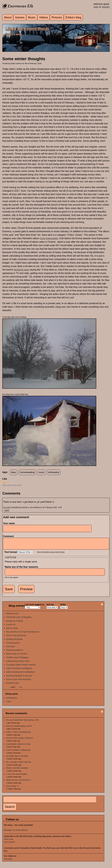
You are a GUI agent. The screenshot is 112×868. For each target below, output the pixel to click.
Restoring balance (15, 652)
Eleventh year (13, 685)
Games (20, 17)
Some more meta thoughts (19, 681)
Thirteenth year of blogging (19, 619)
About (8, 17)
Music (32, 17)
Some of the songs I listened (20, 740)
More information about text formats (51, 554)
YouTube (8, 861)
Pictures (57, 17)
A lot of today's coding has (18, 752)
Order (63, 607)
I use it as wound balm (17, 776)
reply (7, 510)
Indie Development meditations (21, 674)
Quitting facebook (14, 641)
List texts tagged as (35, 607)
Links (9, 704)
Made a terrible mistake (17, 770)
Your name (9, 523)
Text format (11, 554)
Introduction (12, 700)
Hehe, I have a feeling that (19, 734)
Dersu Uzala (12, 630)
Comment (9, 536)
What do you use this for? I (19, 782)
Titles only (9, 841)
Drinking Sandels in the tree (19, 678)
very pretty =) (12, 788)
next (21, 689)
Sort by (50, 607)
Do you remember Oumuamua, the (22, 722)
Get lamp (10, 649)
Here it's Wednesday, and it (19, 728)
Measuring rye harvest (17, 656)
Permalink (7, 507)
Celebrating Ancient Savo (18, 663)
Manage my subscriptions (16, 832)
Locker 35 (11, 627)
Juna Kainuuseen (49, 238)
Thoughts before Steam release (21, 667)
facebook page (21, 270)
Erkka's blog (73, 17)
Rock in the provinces (16, 638)
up (4, 482)
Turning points (13, 645)
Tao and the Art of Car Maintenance (23, 634)
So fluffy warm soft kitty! (17, 758)
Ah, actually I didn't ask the (19, 764)
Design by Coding (15, 623)
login (96, 7)
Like (5, 479)
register (106, 7)
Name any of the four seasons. (22, 569)
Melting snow (12, 616)
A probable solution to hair (18, 746)
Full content (9, 844)
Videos (44, 17)
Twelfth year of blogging (17, 660)
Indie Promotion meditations (19, 670)
